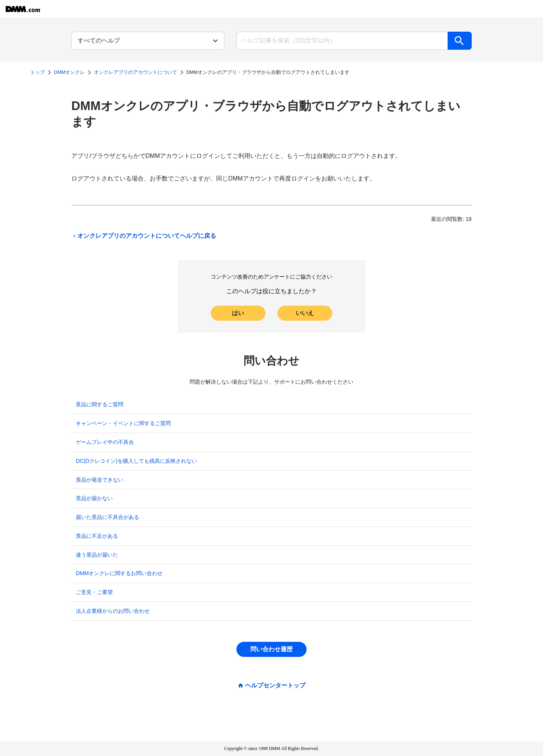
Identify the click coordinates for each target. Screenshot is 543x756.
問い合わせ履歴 (271, 649)
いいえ (305, 313)
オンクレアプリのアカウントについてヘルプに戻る (144, 236)
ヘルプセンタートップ (275, 686)
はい (238, 313)
